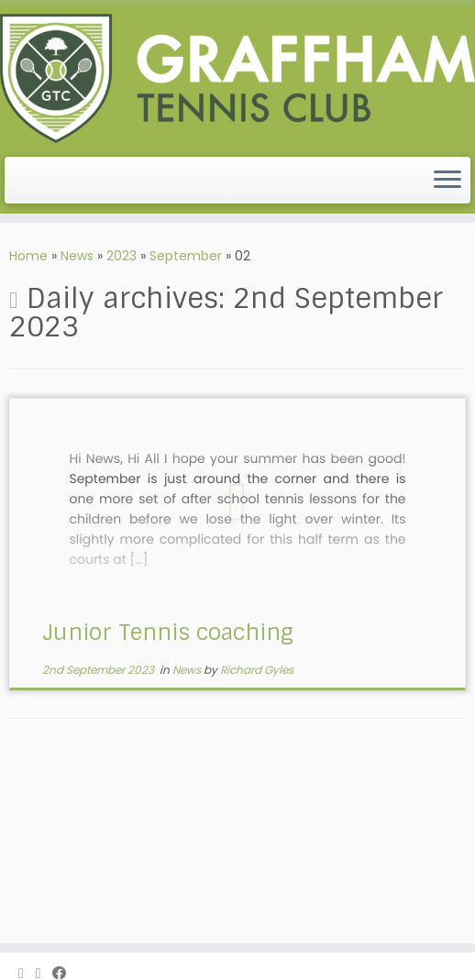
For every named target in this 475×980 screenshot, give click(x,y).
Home (28, 256)
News (77, 256)
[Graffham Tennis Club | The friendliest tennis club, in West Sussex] (237, 78)
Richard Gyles (257, 670)
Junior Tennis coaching (168, 632)
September (186, 256)
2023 (122, 256)
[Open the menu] (447, 181)
